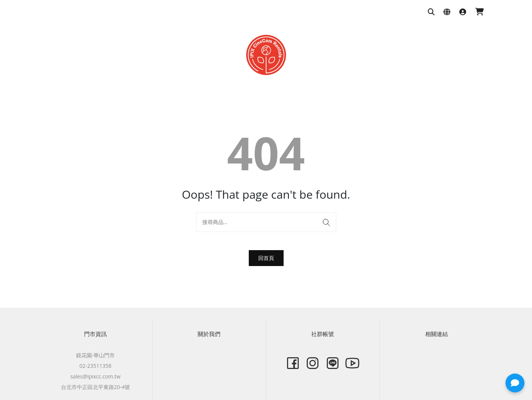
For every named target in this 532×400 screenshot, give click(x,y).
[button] (515, 383)
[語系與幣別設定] (447, 12)
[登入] (463, 12)
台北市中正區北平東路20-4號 (96, 387)
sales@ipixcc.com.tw (96, 376)
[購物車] (480, 12)
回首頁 (266, 258)
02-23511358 (96, 366)
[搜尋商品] (431, 12)
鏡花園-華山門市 (96, 355)
